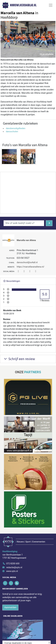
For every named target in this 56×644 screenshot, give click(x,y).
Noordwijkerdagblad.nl (23, 5)
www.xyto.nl (12, 571)
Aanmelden (10, 607)
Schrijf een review (19, 359)
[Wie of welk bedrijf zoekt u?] (24, 223)
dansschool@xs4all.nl (27, 262)
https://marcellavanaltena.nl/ (31, 267)
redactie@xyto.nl (14, 567)
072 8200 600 (13, 564)
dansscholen (12, 132)
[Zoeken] (49, 223)
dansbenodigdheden (16, 128)
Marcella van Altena (26, 240)
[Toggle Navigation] (51, 5)
